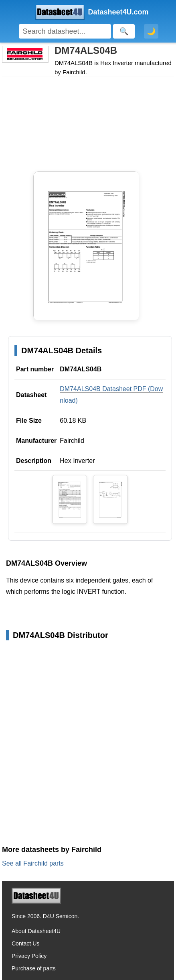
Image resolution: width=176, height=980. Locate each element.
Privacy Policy (29, 956)
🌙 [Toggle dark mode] (151, 31)
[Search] (65, 31)
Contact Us (25, 943)
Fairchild (72, 441)
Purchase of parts (34, 968)
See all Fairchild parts (33, 863)
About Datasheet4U (36, 931)
